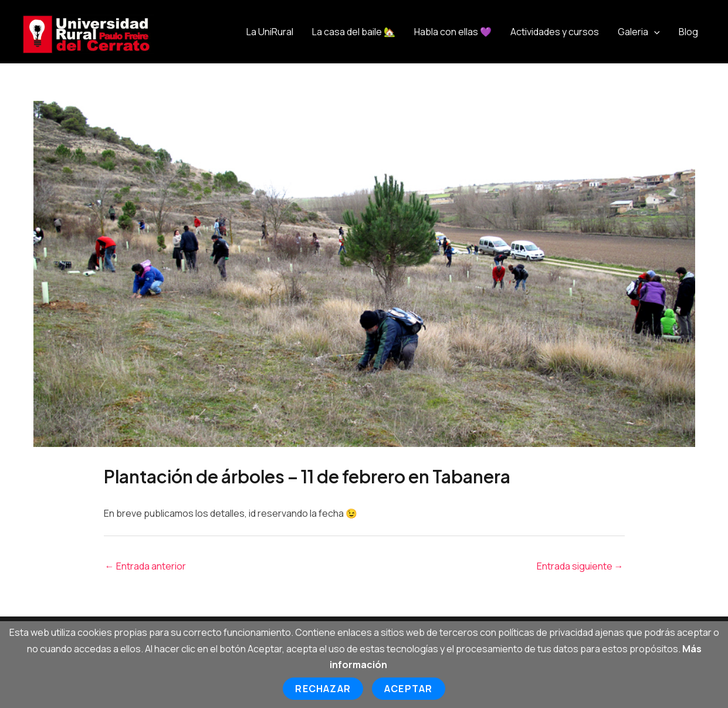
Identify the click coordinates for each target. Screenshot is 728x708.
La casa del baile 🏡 (354, 32)
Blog (688, 32)
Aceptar (408, 689)
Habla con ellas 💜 (453, 32)
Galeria (639, 32)
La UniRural (270, 32)
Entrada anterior (145, 566)
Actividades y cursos (555, 32)
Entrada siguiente (580, 566)
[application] (654, 32)
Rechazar (323, 689)
